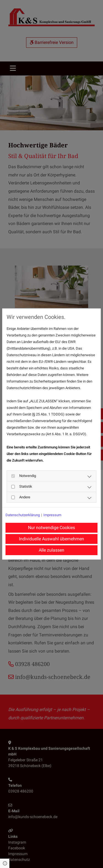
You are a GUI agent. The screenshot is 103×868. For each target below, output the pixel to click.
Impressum (52, 515)
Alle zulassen (51, 550)
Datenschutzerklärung (23, 515)
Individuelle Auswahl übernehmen (51, 539)
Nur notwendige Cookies (51, 528)
